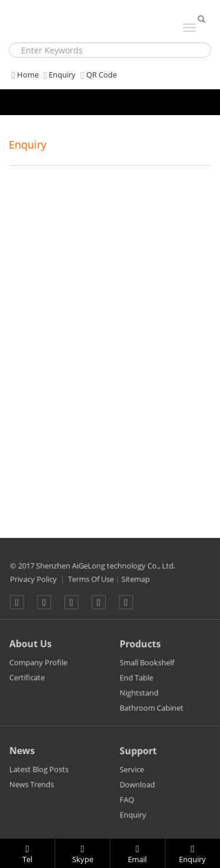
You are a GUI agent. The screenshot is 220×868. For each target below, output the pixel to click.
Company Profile (39, 670)
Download (139, 793)
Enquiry (58, 75)
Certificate (28, 684)
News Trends (33, 792)
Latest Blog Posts (40, 777)
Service (133, 778)
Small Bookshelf (148, 672)
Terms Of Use (92, 587)
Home (24, 75)
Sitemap (134, 587)
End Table (138, 686)
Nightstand (141, 700)
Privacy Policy (38, 587)
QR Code (97, 75)
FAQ (129, 807)
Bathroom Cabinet (152, 714)
